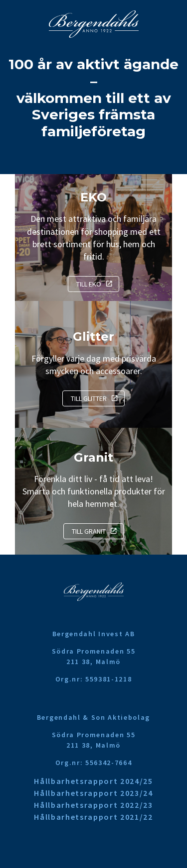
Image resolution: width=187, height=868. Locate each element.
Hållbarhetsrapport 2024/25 (93, 781)
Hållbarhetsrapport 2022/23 (93, 805)
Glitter (93, 337)
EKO (93, 197)
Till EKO (89, 284)
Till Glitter (89, 398)
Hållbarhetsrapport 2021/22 (93, 817)
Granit (93, 457)
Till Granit (89, 531)
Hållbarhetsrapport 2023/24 (93, 793)
